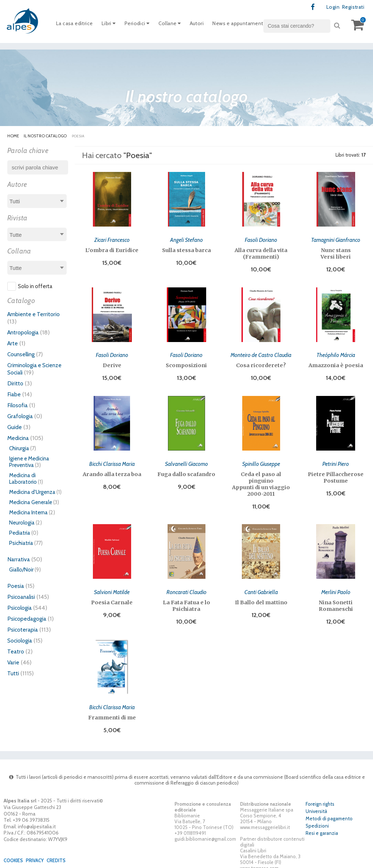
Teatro (16, 652)
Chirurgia (19, 449)
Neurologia (22, 523)
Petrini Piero (336, 460)
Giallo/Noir (21, 570)
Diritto (16, 384)
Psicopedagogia (28, 619)
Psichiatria (21, 543)
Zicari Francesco (112, 239)
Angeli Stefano (186, 239)
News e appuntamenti (251, 25)
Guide (15, 427)
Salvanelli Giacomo (186, 460)
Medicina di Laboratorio (23, 479)
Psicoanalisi (23, 597)
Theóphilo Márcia (336, 353)
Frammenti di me (112, 712)
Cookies (14, 855)
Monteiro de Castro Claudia (261, 353)
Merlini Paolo (336, 588)
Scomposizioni (186, 364)
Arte (13, 343)
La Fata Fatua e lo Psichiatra (186, 601)
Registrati (352, 7)
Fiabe (14, 394)
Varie (14, 663)
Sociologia (21, 641)
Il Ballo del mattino (261, 598)
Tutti (13, 673)
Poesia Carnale (112, 598)
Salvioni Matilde (112, 588)
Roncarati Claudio (186, 588)
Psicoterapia (23, 630)
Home (13, 136)
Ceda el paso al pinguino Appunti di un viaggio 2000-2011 (261, 481)
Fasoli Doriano (261, 239)
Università (316, 805)
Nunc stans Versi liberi (336, 253)
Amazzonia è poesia (336, 364)
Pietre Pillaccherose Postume (336, 474)
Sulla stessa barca (186, 250)
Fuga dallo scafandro (186, 471)
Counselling (23, 354)
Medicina (19, 438)
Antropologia (25, 333)
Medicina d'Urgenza (32, 492)
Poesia (16, 586)
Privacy (38, 855)
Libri (112, 25)
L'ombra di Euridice (112, 250)
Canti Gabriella (261, 588)
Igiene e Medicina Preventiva (29, 462)
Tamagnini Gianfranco (336, 239)
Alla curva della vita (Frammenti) (261, 253)
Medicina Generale (31, 503)
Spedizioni (317, 820)
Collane (177, 25)
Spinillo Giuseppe (261, 460)
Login (330, 7)
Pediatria (20, 533)
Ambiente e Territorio (36, 314)
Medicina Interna (28, 513)
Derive (112, 364)
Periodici (142, 25)
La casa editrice (76, 25)
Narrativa (19, 559)
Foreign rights (320, 798)
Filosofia (19, 405)
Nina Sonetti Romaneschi (336, 601)
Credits (60, 855)
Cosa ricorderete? (261, 364)
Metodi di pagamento (329, 813)
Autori (206, 25)
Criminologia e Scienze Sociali (27, 369)
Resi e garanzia (322, 827)
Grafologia (21, 416)
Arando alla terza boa (112, 471)
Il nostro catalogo (46, 136)
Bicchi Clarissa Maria (112, 460)
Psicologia (21, 608)
